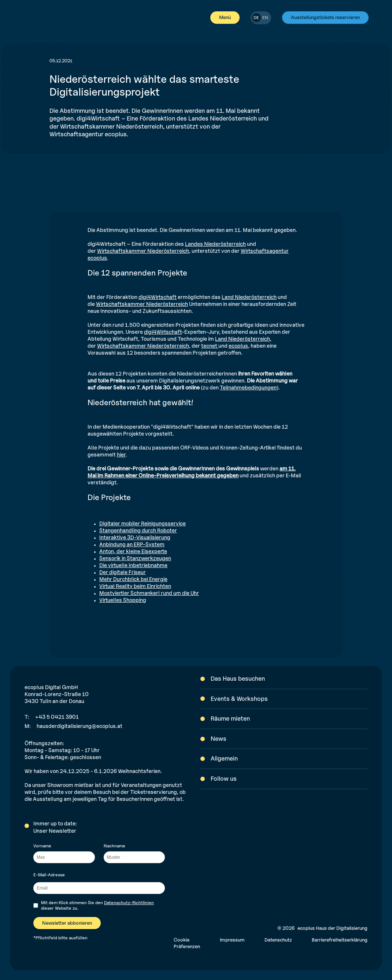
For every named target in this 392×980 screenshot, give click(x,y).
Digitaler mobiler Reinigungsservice (143, 523)
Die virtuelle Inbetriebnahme (133, 565)
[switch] (261, 18)
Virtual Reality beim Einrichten (135, 586)
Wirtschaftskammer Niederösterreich (143, 251)
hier (121, 454)
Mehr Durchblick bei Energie (133, 579)
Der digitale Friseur (123, 572)
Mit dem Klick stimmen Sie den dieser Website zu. (97, 905)
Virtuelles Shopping (123, 600)
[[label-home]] (31, 18)
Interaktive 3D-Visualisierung (135, 537)
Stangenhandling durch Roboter (138, 530)
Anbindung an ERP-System (132, 544)
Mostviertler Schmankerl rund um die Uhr (149, 593)
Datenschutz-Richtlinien (129, 903)
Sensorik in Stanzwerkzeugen (135, 558)
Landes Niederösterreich (215, 244)
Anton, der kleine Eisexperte (133, 551)
